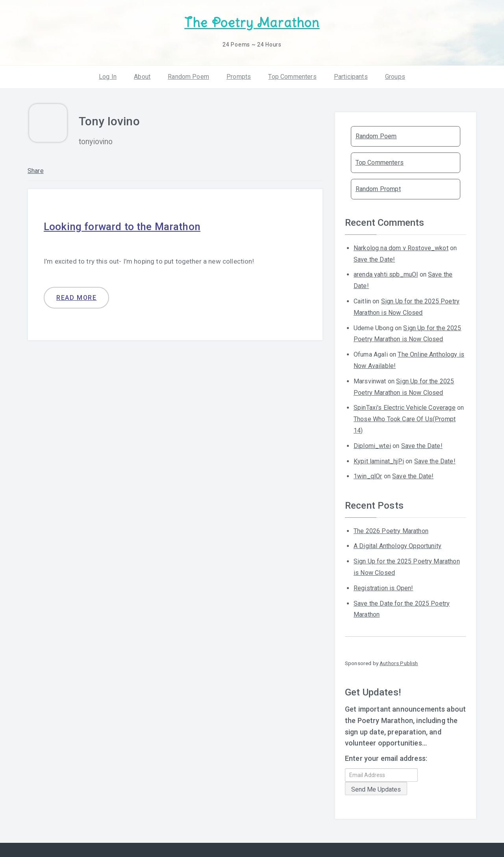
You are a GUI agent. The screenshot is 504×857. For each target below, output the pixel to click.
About (142, 75)
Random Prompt (378, 187)
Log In (108, 75)
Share (36, 169)
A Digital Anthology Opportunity (397, 544)
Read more (76, 296)
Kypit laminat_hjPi (379, 459)
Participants (351, 75)
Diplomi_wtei (372, 444)
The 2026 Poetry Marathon (391, 529)
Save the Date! (374, 257)
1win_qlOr (368, 474)
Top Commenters (292, 75)
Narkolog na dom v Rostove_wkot (401, 246)
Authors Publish (399, 661)
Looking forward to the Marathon (131, 224)
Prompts (239, 75)
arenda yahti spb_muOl (386, 272)
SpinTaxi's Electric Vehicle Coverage (405, 406)
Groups (395, 75)
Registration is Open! (383, 586)
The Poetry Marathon (252, 22)
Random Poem (188, 75)
